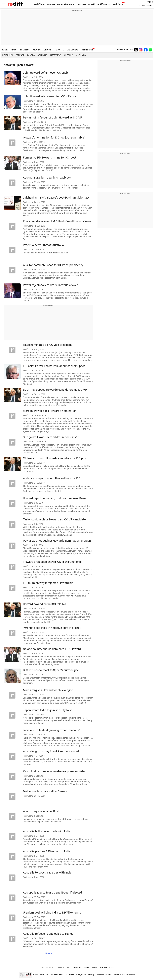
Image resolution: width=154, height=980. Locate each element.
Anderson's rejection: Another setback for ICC (52, 478)
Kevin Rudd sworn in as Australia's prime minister (54, 771)
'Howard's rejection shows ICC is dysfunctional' (52, 562)
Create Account (146, 6)
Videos (94, 967)
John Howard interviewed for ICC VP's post (50, 96)
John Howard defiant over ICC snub (45, 73)
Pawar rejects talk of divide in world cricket (50, 285)
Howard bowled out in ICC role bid (44, 604)
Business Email (86, 5)
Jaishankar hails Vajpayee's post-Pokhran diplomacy (56, 198)
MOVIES (37, 50)
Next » (48, 953)
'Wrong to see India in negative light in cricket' (52, 628)
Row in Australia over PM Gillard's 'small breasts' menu (58, 221)
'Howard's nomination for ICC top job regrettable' (54, 138)
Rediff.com (44, 975)
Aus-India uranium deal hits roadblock (47, 178)
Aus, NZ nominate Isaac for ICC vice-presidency (53, 265)
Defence (20, 55)
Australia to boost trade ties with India (47, 873)
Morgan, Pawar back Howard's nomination (50, 411)
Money (51, 5)
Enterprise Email (66, 5)
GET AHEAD (73, 50)
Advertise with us (56, 975)
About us (109, 975)
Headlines (7, 55)
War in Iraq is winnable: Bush (41, 811)
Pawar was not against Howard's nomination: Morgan (57, 541)
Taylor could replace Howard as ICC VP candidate (54, 520)
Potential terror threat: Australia (43, 245)
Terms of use (119, 975)
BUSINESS (25, 50)
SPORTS (60, 50)
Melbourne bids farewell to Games (45, 791)
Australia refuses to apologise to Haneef (49, 934)
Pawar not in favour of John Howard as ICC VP (53, 118)
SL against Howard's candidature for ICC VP (51, 437)
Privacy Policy (81, 975)
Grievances (131, 975)
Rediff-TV (118, 5)
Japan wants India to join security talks (48, 710)
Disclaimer (69, 975)
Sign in (150, 2)
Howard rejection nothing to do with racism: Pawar (55, 498)
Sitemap (91, 975)
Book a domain (64, 967)
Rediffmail (40, 5)
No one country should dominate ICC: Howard (52, 649)
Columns (42, 55)
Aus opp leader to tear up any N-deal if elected (52, 893)
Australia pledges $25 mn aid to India (47, 851)
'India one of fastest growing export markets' (51, 730)
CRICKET (48, 50)
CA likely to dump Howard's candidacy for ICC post (55, 458)
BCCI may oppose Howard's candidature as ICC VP (55, 390)
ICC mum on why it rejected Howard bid (48, 583)
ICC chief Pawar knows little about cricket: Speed (54, 366)
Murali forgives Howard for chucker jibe (48, 690)
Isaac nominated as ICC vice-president (47, 345)
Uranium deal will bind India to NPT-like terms (52, 913)
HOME (4, 50)
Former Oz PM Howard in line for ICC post (50, 158)
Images (31, 55)
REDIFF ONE (87, 50)
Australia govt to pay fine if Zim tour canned (51, 751)
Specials (69, 55)
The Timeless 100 (107, 967)
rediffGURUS (104, 5)
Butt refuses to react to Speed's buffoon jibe (51, 670)
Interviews (55, 55)
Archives (81, 55)
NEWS (14, 50)
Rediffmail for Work (48, 967)
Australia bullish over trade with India (47, 831)
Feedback (100, 975)
